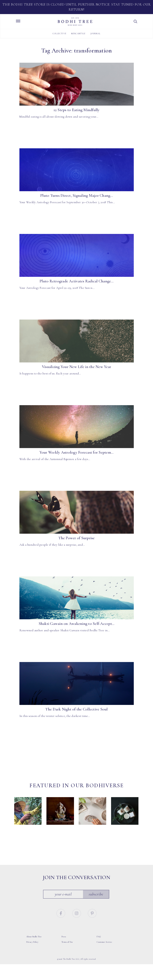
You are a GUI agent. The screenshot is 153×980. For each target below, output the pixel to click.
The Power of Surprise (76, 538)
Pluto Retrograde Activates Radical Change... (76, 281)
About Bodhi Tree (34, 937)
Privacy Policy (32, 942)
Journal (95, 34)
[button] (135, 22)
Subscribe (96, 894)
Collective (59, 34)
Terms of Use (67, 942)
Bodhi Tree (75, 22)
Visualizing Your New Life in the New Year (76, 367)
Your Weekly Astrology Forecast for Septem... (77, 452)
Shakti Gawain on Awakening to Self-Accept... (77, 624)
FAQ (99, 937)
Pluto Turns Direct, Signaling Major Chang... (76, 196)
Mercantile (78, 34)
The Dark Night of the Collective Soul (76, 709)
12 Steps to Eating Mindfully (77, 110)
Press (64, 937)
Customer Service (104, 942)
